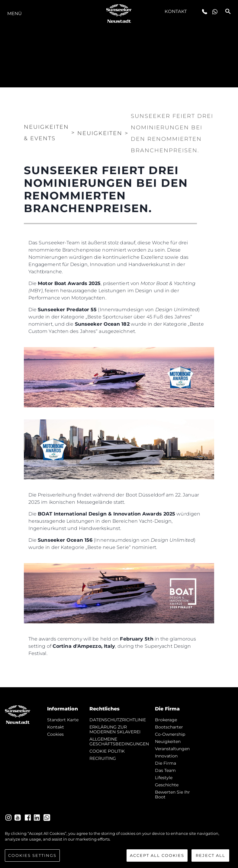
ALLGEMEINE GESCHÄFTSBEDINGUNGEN (119, 741)
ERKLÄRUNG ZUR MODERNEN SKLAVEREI (115, 729)
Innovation (166, 756)
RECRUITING (103, 758)
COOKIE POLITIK (107, 751)
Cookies (55, 734)
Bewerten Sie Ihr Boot (172, 794)
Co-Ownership (170, 734)
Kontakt (176, 11)
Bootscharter (169, 727)
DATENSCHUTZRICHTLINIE (118, 720)
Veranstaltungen (172, 749)
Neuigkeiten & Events (46, 128)
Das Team (165, 770)
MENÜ (14, 13)
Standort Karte (63, 720)
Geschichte (167, 785)
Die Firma (166, 763)
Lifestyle (164, 778)
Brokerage (166, 720)
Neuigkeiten (168, 741)
